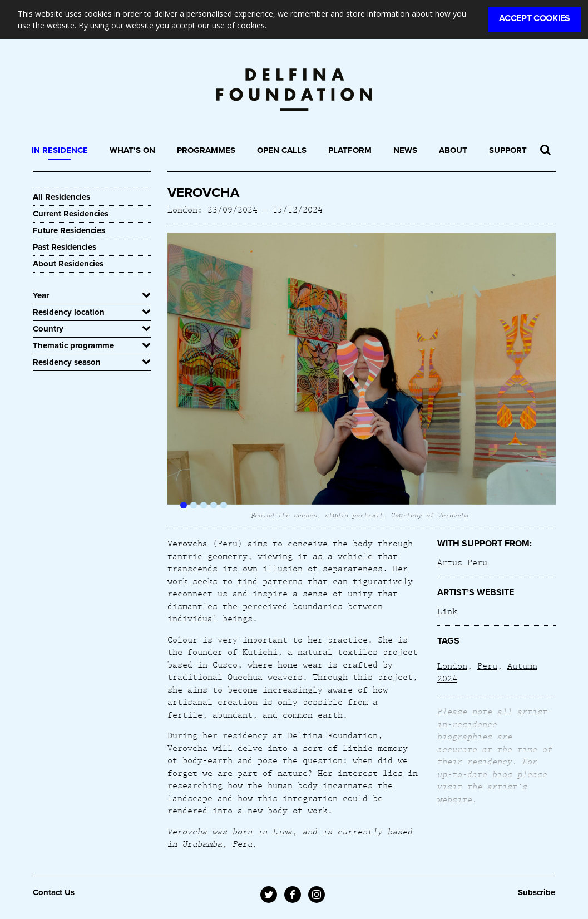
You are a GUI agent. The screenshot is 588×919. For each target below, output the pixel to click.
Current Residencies (71, 214)
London (452, 665)
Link (447, 611)
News (405, 150)
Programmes (206, 150)
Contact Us (54, 892)
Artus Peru (462, 562)
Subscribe (537, 892)
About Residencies (68, 264)
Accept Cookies (535, 18)
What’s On (132, 150)
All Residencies (61, 197)
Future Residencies (69, 230)
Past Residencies (65, 247)
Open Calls (282, 150)
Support (508, 150)
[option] (362, 376)
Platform (350, 150)
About (453, 150)
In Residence (60, 150)
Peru (487, 665)
